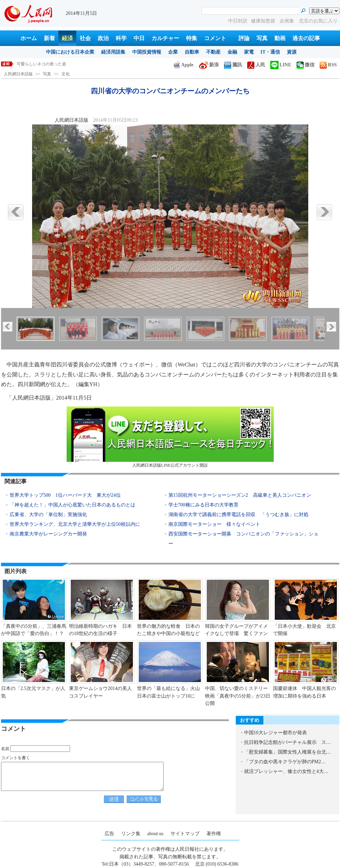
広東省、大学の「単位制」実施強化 (48, 515)
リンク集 (131, 834)
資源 (292, 52)
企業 (173, 52)
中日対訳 (238, 21)
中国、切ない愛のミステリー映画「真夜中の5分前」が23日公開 (238, 696)
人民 (256, 65)
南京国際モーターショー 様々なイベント (214, 524)
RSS (328, 65)
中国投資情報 (147, 52)
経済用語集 (113, 52)
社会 (85, 38)
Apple (184, 65)
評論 (244, 38)
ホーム (29, 38)
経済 (67, 38)
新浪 (209, 65)
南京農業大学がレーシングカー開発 (48, 534)
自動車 (192, 52)
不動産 (213, 52)
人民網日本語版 (18, 74)
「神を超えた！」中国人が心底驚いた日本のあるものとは (72, 505)
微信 (305, 65)
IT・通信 (270, 52)
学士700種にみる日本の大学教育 (203, 505)
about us (156, 834)
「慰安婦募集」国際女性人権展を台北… (288, 752)
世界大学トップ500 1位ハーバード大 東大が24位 (65, 495)
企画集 (288, 21)
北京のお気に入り (318, 21)
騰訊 (233, 65)
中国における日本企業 (70, 52)
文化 (66, 74)
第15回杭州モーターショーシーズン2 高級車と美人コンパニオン (240, 495)
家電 (249, 52)
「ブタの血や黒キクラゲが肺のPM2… (285, 762)
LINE (281, 65)
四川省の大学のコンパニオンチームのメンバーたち (64, 64)
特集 (192, 38)
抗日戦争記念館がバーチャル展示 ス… (288, 742)
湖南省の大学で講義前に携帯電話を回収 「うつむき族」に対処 (239, 515)
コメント (215, 38)
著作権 (214, 834)
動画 (280, 38)
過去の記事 (306, 38)
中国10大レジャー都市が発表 (275, 733)
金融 (232, 52)
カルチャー (165, 38)
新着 (49, 38)
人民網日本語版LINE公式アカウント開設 (170, 437)
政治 (103, 38)
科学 (121, 38)
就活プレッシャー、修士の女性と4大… (286, 771)
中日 (139, 38)
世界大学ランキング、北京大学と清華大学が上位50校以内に (75, 524)
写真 (262, 38)
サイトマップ (185, 834)
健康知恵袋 (264, 21)
